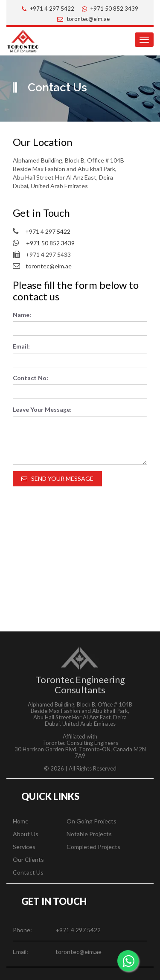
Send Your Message (57, 478)
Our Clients (28, 859)
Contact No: (31, 378)
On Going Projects (92, 821)
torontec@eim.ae (88, 19)
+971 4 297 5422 (52, 9)
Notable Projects (89, 834)
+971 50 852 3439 (114, 9)
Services (24, 847)
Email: (21, 346)
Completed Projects (93, 847)
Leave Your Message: (42, 409)
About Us (26, 834)
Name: (22, 315)
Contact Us (28, 872)
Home (21, 821)
